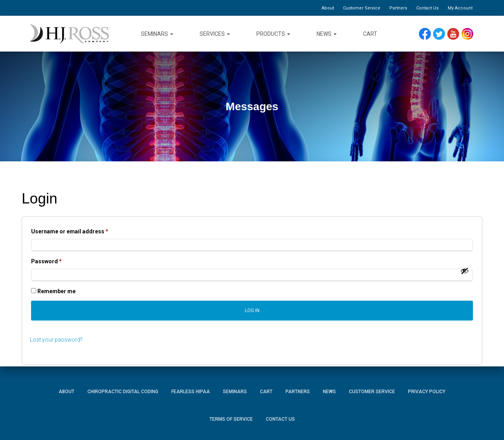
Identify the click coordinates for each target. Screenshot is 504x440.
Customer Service (362, 8)
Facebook (427, 34)
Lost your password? (56, 340)
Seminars (157, 34)
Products (273, 34)
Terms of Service (231, 419)
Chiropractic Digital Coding (123, 392)
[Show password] (465, 271)
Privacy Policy (427, 392)
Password (58, 260)
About (328, 8)
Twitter (442, 34)
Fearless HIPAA (191, 392)
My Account (460, 8)
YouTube (457, 34)
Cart (370, 34)
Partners (398, 8)
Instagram (470, 34)
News (327, 34)
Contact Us (427, 8)
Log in (252, 311)
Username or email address (82, 230)
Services (215, 34)
